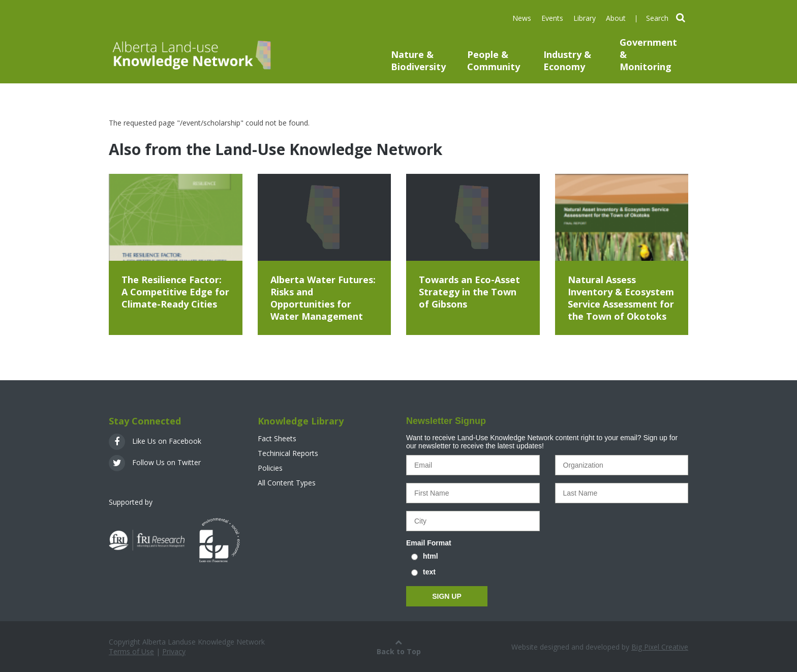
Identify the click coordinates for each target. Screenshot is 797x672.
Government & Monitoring (648, 54)
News (522, 18)
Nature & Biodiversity (418, 60)
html (431, 556)
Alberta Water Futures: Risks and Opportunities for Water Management (323, 298)
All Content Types (287, 483)
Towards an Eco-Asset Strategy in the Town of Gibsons (469, 292)
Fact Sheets (277, 438)
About (616, 18)
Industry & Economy (567, 60)
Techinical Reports (288, 453)
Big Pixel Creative (660, 647)
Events (552, 18)
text (429, 572)
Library (585, 18)
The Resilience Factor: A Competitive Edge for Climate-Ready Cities (175, 292)
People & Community (494, 60)
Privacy (174, 651)
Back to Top (399, 647)
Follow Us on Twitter (155, 462)
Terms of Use (131, 651)
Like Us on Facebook (155, 441)
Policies (270, 468)
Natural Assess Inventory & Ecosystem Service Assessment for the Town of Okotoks (621, 298)
